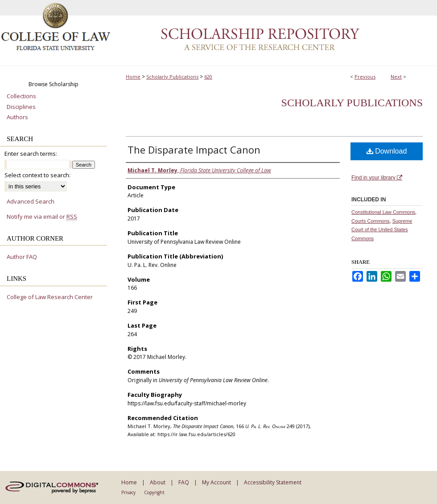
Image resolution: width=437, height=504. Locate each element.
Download (387, 151)
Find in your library (377, 178)
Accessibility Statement (273, 482)
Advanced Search (31, 201)
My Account (216, 482)
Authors (17, 117)
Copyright (154, 492)
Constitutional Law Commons (383, 212)
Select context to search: (37, 175)
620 (208, 77)
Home (133, 77)
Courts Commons (371, 221)
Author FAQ (22, 257)
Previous (365, 77)
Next (396, 77)
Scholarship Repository (274, 33)
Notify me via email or (42, 217)
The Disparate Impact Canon (194, 150)
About (158, 482)
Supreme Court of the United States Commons (382, 230)
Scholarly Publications (172, 77)
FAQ (184, 482)
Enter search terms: (31, 154)
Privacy (128, 492)
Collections (21, 96)
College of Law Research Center (50, 297)
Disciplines (21, 107)
